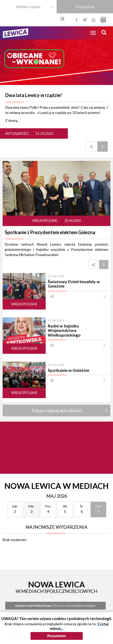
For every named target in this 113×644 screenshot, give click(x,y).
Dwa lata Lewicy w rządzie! (34, 95)
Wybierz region (28, 7)
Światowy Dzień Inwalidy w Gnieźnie (74, 284)
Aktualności (17, 133)
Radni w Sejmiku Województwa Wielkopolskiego (64, 330)
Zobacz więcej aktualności (56, 411)
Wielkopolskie (45, 221)
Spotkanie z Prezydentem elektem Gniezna (50, 232)
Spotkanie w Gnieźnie (69, 370)
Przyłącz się (85, 7)
